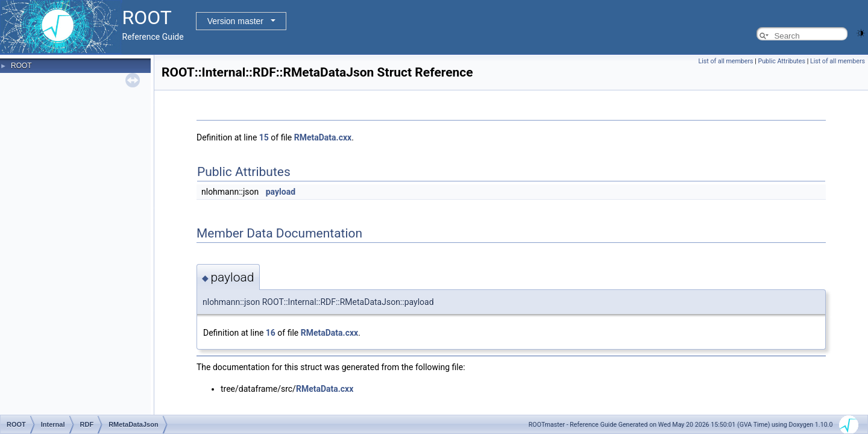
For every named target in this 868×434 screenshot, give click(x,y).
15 (264, 137)
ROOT (21, 66)
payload (281, 192)
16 (271, 333)
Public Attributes (782, 61)
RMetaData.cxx (323, 137)
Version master (235, 21)
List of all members (726, 61)
